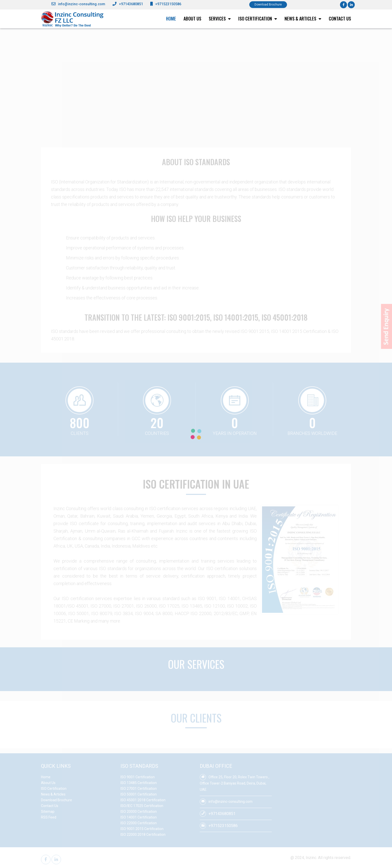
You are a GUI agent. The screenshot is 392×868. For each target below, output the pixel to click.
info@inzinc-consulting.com (82, 4)
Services (220, 18)
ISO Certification (258, 18)
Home (171, 18)
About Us (192, 18)
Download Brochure (268, 4)
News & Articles (303, 18)
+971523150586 (168, 4)
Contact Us (340, 18)
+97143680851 (131, 4)
